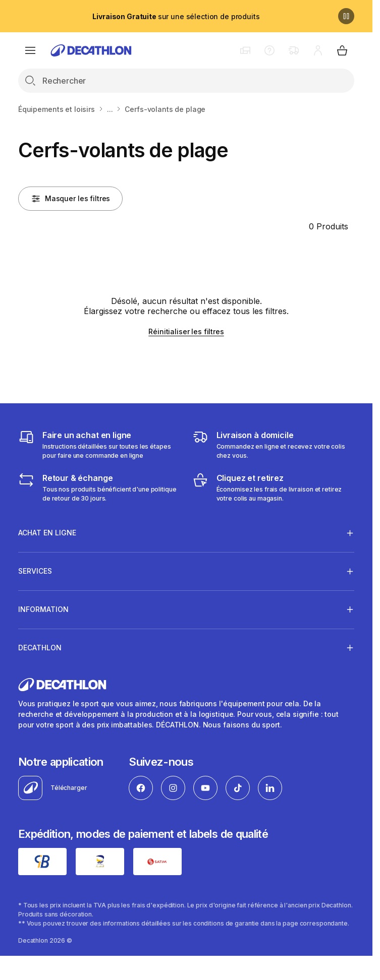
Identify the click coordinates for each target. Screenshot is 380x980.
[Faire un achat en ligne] (99, 445)
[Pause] (346, 16)
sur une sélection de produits (176, 16)
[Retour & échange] (99, 487)
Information (43, 609)
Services (35, 571)
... (110, 109)
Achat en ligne (47, 533)
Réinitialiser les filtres (186, 331)
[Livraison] (274, 445)
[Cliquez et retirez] (274, 487)
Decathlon (40, 647)
